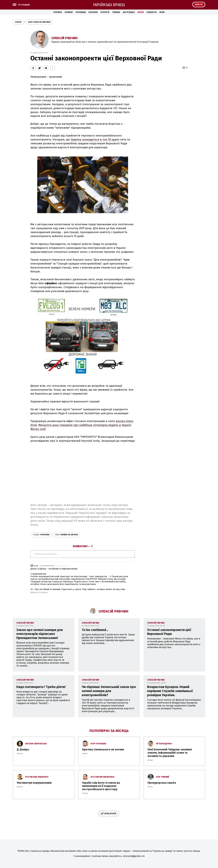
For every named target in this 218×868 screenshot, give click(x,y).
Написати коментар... (83, 554)
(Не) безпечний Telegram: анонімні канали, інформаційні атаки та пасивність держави (170, 753)
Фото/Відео (129, 12)
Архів (162, 12)
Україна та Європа (66, 535)
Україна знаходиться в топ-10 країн (95, 140)
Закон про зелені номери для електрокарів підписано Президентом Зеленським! (40, 634)
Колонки (93, 12)
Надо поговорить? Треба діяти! (41, 687)
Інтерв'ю (105, 12)
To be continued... (95, 630)
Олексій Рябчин (64, 38)
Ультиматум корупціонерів (34, 783)
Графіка (116, 12)
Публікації (81, 12)
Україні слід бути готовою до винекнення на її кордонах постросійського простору (101, 786)
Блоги (141, 12)
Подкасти (152, 12)
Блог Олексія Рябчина (39, 22)
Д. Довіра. (23, 749)
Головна (58, 12)
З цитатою (44, 592)
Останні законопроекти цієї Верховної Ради (169, 632)
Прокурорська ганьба (162, 783)
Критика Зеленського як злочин (103, 749)
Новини (69, 12)
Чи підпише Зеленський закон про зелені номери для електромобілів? (109, 691)
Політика (41, 535)
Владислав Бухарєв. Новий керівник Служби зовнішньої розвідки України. (170, 691)
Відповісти (34, 592)
